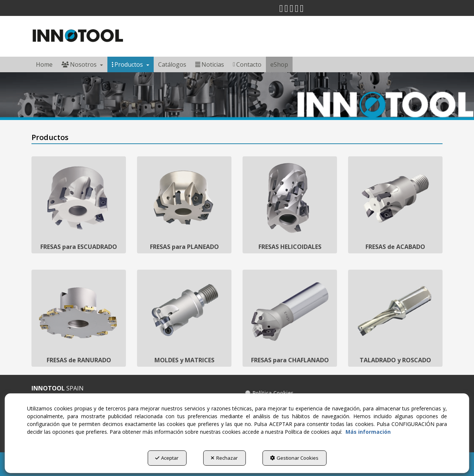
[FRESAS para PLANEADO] (184, 205)
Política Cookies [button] (269, 393)
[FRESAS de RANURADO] (79, 318)
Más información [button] (368, 432)
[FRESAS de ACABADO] (395, 205)
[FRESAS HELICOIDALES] (290, 205)
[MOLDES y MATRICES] (184, 318)
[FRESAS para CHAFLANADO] (290, 318)
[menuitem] (44, 64)
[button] (281, 10)
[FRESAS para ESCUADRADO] (79, 205)
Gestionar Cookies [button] (294, 458)
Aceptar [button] (167, 458)
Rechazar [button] (224, 458)
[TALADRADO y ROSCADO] (395, 318)
